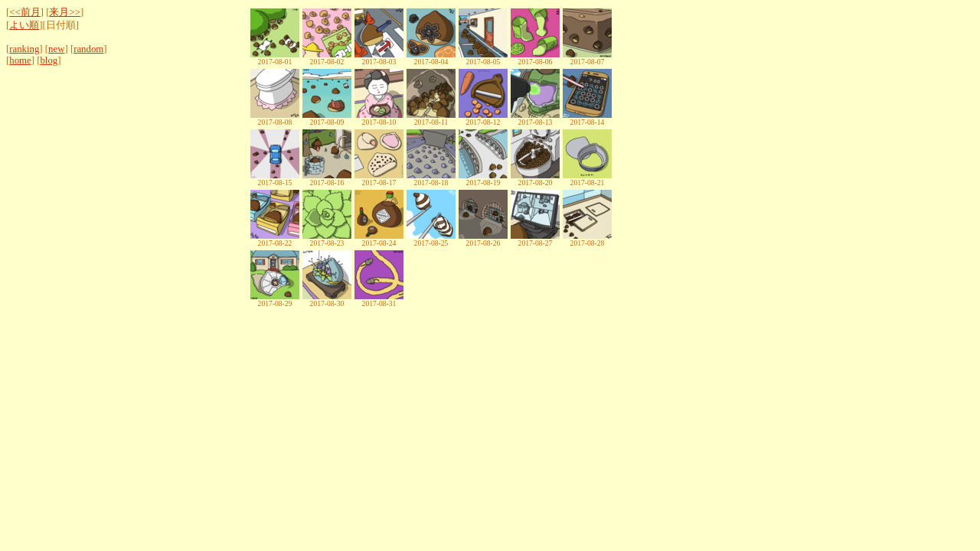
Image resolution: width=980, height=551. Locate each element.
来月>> (64, 12)
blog (49, 60)
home (20, 60)
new (56, 49)
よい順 (24, 25)
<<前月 (24, 12)
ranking (24, 49)
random (88, 49)
